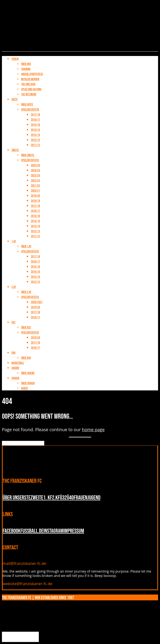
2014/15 (36, 221)
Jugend (15, 368)
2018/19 (36, 201)
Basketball (18, 363)
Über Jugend (28, 373)
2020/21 (36, 191)
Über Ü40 (26, 358)
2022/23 (36, 181)
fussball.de (32, 531)
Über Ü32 (26, 328)
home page (93, 429)
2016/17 (36, 211)
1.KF (14, 241)
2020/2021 (37, 302)
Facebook (12, 531)
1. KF (48, 498)
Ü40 (14, 353)
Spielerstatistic (30, 252)
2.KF (14, 287)
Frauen (15, 378)
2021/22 (36, 186)
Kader (25, 388)
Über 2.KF (26, 292)
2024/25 (36, 170)
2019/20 (36, 196)
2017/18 (36, 206)
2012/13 (36, 231)
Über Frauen (28, 383)
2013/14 (36, 226)
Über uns (11, 498)
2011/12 (36, 236)
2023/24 (36, 176)
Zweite (37, 498)
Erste (25, 498)
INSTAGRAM (54, 531)
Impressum (74, 531)
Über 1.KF (26, 246)
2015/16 (36, 216)
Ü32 (14, 322)
